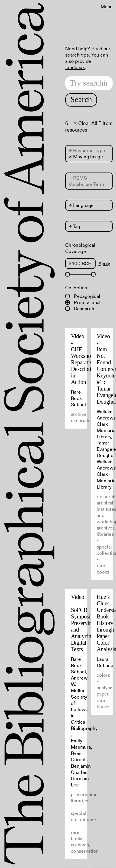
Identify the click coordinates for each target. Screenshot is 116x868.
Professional (83, 302)
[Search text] (89, 83)
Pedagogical (83, 296)
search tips (77, 55)
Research (80, 309)
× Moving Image (86, 157)
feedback (75, 67)
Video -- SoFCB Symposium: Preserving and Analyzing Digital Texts (85, 623)
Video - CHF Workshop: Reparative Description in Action (84, 359)
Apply (104, 263)
